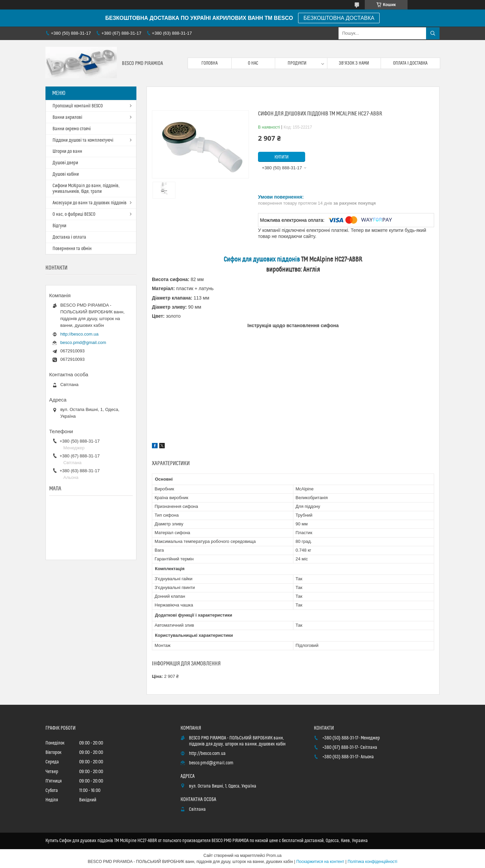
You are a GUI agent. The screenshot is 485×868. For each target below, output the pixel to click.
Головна (209, 63)
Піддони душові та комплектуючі (83, 140)
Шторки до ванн (67, 151)
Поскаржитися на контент (320, 862)
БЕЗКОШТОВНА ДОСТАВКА (339, 18)
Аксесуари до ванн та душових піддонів (90, 203)
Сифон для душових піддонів (262, 260)
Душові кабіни (66, 174)
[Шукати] (433, 33)
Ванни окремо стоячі (72, 129)
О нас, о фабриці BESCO (74, 214)
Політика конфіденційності (373, 862)
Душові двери (65, 163)
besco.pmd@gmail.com (83, 342)
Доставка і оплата (69, 237)
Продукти (297, 63)
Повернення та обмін (72, 249)
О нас (253, 63)
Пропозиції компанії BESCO (78, 106)
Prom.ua (274, 856)
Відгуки (59, 226)
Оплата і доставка (410, 63)
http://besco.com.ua (79, 334)
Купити (282, 157)
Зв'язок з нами (354, 63)
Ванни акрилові (67, 117)
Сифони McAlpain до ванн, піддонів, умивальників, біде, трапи (86, 189)
